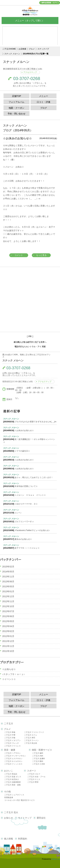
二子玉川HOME (9, 49)
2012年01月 (8, 636)
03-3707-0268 (27, 79)
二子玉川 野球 (33, 782)
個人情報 (8, 839)
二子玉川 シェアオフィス (14, 795)
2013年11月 (8, 577)
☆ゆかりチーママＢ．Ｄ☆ (30, 502)
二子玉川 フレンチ (12, 743)
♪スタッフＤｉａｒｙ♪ (13, 674)
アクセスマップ (30, 72)
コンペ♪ (30, 511)
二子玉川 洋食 (10, 738)
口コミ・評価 (44, 102)
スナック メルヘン (12, 54)
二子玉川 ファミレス (12, 746)
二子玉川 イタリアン (12, 740)
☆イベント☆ (9, 679)
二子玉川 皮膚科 (39, 758)
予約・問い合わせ (16, 114)
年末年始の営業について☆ (30, 485)
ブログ (44, 108)
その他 (7, 792)
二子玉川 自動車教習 (12, 782)
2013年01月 (8, 591)
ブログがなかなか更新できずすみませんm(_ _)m (30, 420)
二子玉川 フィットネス (13, 764)
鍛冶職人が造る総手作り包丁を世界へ (30, 342)
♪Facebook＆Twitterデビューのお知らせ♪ (30, 529)
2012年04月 (8, 626)
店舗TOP (17, 96)
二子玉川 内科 (38, 756)
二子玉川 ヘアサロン (12, 753)
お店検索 (22, 49)
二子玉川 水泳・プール (36, 777)
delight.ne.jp (56, 859)
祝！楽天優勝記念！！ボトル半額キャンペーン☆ (30, 439)
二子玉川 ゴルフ (34, 774)
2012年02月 (8, 631)
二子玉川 (8, 724)
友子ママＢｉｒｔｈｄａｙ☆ (30, 546)
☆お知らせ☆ (9, 669)
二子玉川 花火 (11, 812)
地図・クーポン (16, 108)
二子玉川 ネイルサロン (13, 761)
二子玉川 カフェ (31, 735)
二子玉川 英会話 (11, 774)
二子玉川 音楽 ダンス (13, 777)
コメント (19, 255)
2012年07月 (8, 611)
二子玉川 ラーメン (31, 740)
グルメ (32, 49)
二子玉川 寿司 (30, 738)
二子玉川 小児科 (39, 764)
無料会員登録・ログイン (50, 3)
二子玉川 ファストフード (34, 732)
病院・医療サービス (42, 750)
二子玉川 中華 (10, 735)
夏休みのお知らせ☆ (30, 538)
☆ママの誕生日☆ (30, 449)
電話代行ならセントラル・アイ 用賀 (30, 347)
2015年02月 (8, 567)
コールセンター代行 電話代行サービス (20, 800)
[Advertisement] (30, 299)
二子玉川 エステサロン (13, 758)
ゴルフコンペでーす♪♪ (30, 520)
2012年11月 (8, 601)
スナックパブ (43, 49)
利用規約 (23, 839)
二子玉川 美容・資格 (12, 785)
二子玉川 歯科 (38, 753)
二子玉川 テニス (34, 779)
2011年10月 (8, 651)
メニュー (44, 96)
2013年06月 (8, 581)
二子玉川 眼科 (38, 761)
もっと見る (41, 255)
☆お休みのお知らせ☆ (17, 138)
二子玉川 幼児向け (12, 779)
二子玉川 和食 (10, 732)
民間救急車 (9, 797)
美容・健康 (10, 750)
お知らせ (8, 818)
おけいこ (8, 771)
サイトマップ (25, 818)
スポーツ (32, 771)
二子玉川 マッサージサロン (15, 756)
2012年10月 (8, 606)
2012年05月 (8, 621)
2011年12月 (8, 641)
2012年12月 (8, 596)
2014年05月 (8, 572)
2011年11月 (8, 646)
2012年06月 (8, 616)
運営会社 (41, 818)
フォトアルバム (16, 102)
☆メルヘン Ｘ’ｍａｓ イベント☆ (30, 493)
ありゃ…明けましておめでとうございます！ (30, 476)
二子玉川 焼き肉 (31, 743)
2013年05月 (8, 586)
